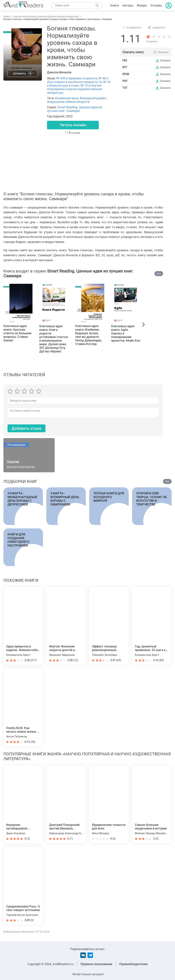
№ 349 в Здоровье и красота (77, 78)
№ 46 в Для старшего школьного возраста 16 (78, 80)
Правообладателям (133, 964)
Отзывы (156, 5)
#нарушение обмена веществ (68, 102)
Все (159, 274)
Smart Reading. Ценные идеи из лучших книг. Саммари (75, 109)
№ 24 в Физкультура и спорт (79, 84)
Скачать (165, 60)
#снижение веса (67, 98)
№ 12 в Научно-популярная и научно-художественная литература (75, 89)
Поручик (13, 462)
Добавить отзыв (26, 428)
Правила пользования (96, 964)
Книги (115, 5)
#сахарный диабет (93, 98)
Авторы (128, 5)
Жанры (142, 5)
